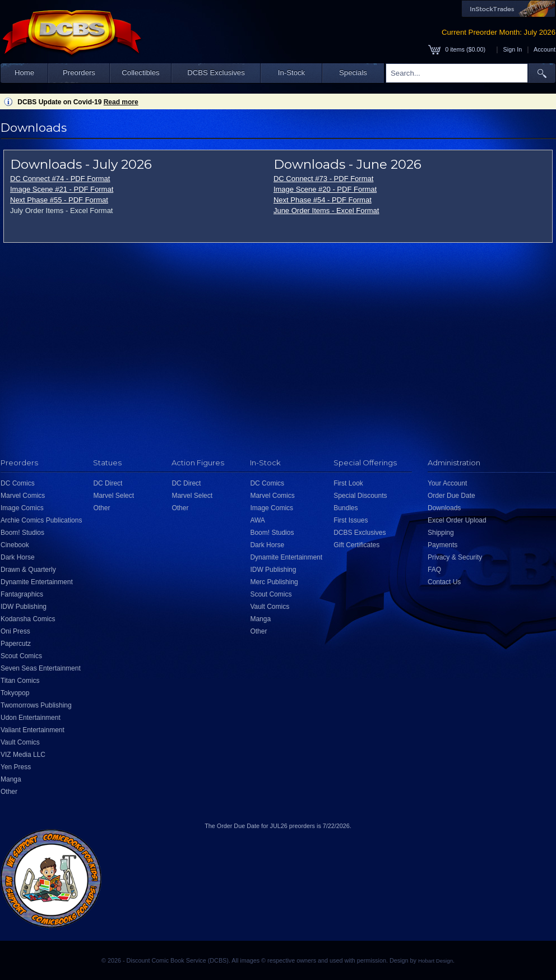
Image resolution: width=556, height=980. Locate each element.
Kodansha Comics (28, 619)
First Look (348, 483)
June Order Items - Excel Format (326, 211)
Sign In (513, 49)
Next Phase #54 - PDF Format (323, 200)
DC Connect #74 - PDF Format (60, 179)
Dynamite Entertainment (37, 582)
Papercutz (16, 644)
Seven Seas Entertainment (41, 668)
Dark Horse (18, 557)
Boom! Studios (22, 533)
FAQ (434, 570)
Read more (121, 102)
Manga (11, 779)
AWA (257, 520)
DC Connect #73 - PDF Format (323, 179)
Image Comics (22, 508)
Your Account (447, 483)
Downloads (444, 508)
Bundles (346, 508)
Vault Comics (20, 742)
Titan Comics (20, 681)
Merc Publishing (274, 582)
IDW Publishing (24, 607)
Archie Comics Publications (41, 520)
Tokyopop (15, 693)
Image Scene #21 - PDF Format (62, 189)
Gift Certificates (356, 545)
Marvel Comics (23, 496)
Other (9, 792)
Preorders (79, 73)
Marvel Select (113, 496)
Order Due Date (451, 496)
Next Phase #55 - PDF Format (59, 200)
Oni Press (15, 631)
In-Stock (291, 73)
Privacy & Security (455, 557)
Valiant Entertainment (33, 730)
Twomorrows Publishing (36, 705)
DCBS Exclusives (216, 73)
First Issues (351, 520)
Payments (443, 545)
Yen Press (16, 767)
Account (545, 49)
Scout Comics (21, 656)
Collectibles (140, 73)
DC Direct (108, 483)
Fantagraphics (22, 594)
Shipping (441, 533)
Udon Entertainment (31, 718)
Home (24, 73)
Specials (353, 73)
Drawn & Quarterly (28, 570)
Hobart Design (435, 961)
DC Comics (18, 483)
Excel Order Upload (457, 520)
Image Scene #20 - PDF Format (325, 189)
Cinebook (15, 545)
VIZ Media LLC (23, 755)
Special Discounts (360, 496)
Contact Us (444, 582)
